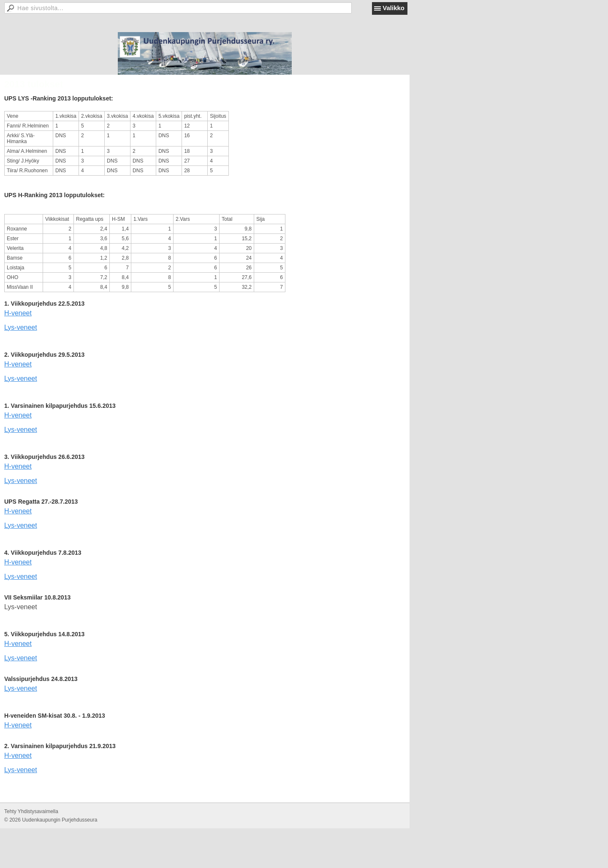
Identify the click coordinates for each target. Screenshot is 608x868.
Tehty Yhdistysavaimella (31, 811)
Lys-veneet (21, 327)
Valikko (394, 8)
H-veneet (18, 313)
